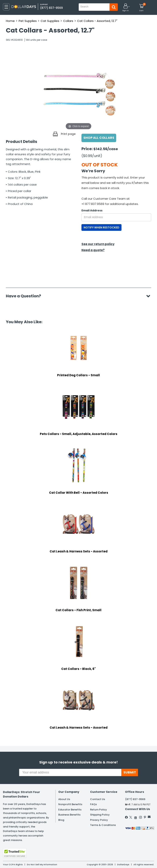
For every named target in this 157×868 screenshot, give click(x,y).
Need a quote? (93, 250)
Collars (68, 21)
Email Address (92, 210)
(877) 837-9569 (51, 8)
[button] (126, 8)
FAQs (93, 804)
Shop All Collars (99, 138)
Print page (68, 134)
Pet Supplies (28, 21)
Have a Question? (25, 296)
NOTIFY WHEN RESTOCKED (101, 227)
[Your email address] (70, 772)
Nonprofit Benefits (70, 804)
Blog (61, 820)
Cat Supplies (50, 21)
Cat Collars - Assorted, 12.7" (97, 21)
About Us (64, 799)
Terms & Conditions (103, 825)
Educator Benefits (70, 810)
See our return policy (98, 244)
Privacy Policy (99, 820)
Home (10, 21)
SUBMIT (130, 772)
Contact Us (98, 799)
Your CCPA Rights (13, 864)
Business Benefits (69, 815)
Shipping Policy (100, 815)
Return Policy (99, 810)
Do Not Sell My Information (42, 864)
